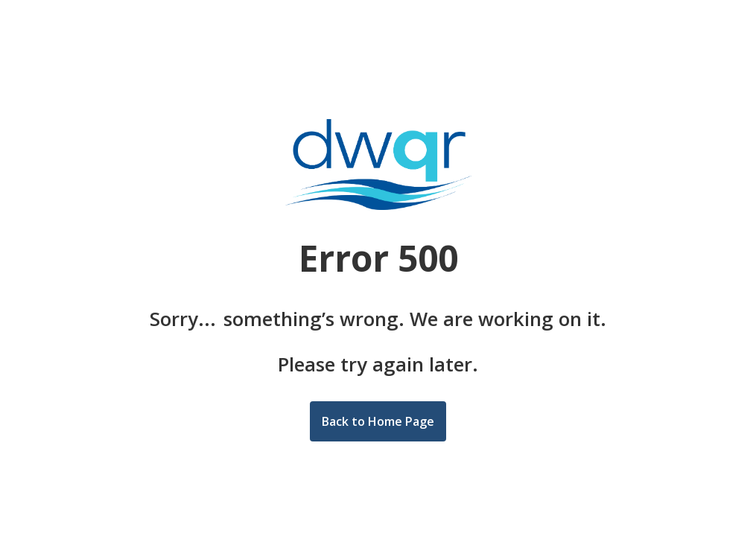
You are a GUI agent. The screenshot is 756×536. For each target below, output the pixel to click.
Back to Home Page (378, 421)
